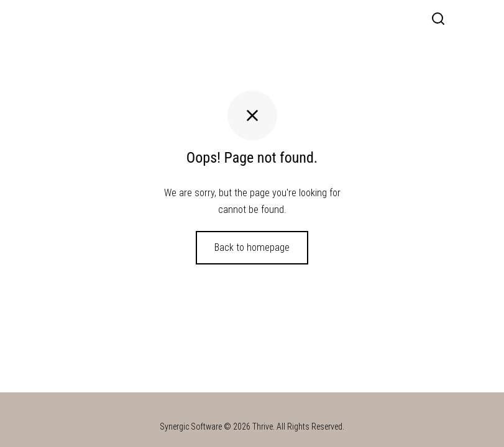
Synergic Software (191, 427)
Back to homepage (252, 247)
